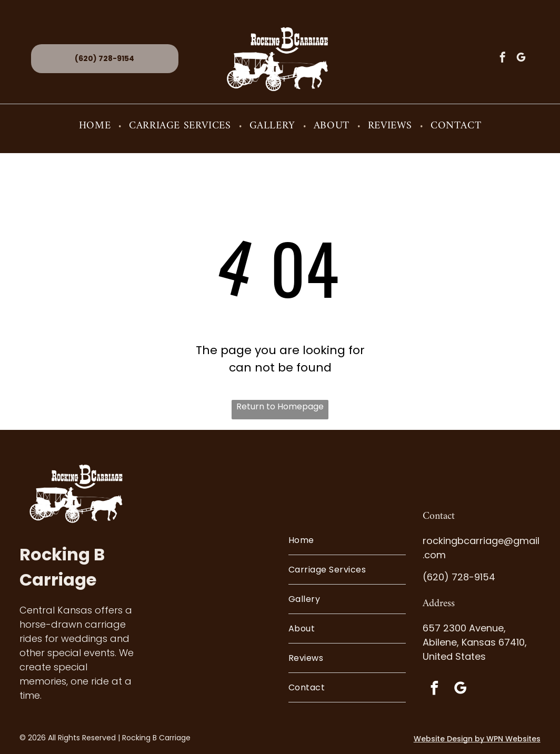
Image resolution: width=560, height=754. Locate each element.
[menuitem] (96, 126)
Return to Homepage (280, 406)
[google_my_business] (521, 59)
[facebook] (503, 59)
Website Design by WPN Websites (477, 739)
